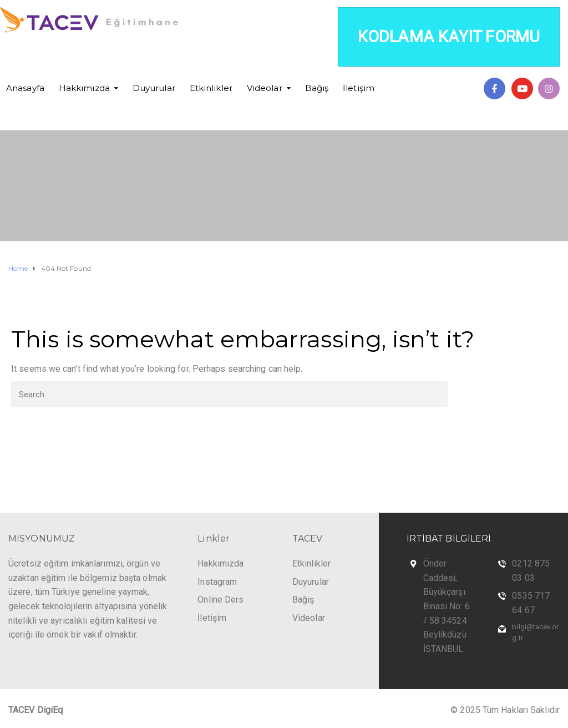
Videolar (265, 88)
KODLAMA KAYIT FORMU (449, 37)
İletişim (359, 88)
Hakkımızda (84, 88)
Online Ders (220, 600)
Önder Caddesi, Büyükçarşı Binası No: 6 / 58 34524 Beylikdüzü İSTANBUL (447, 606)
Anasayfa (25, 88)
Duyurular (154, 88)
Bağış (317, 88)
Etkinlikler (211, 88)
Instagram (217, 582)
